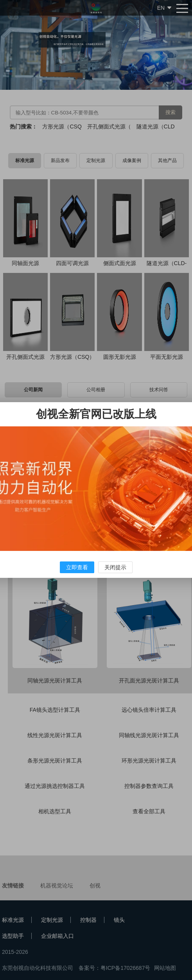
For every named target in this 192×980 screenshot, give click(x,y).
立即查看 (77, 567)
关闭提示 (115, 567)
